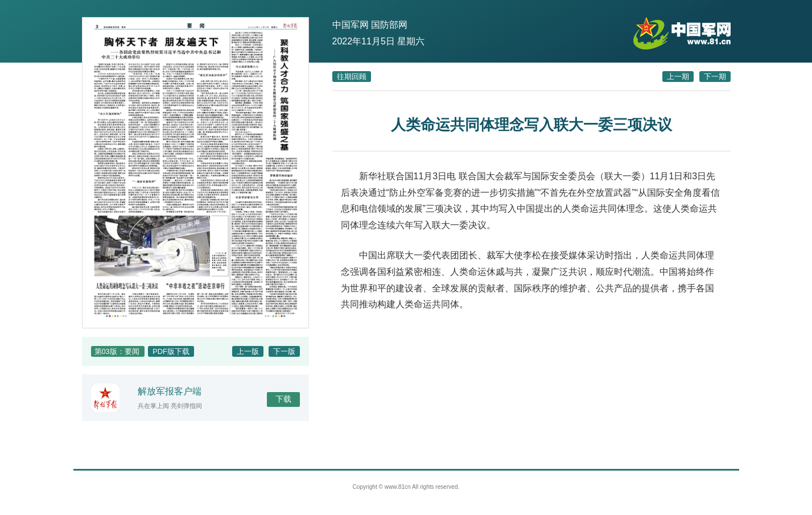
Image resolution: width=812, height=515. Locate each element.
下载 (283, 399)
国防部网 (389, 25)
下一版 (284, 351)
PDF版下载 (171, 351)
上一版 (248, 351)
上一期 (678, 77)
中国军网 (351, 25)
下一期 (715, 77)
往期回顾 (352, 77)
